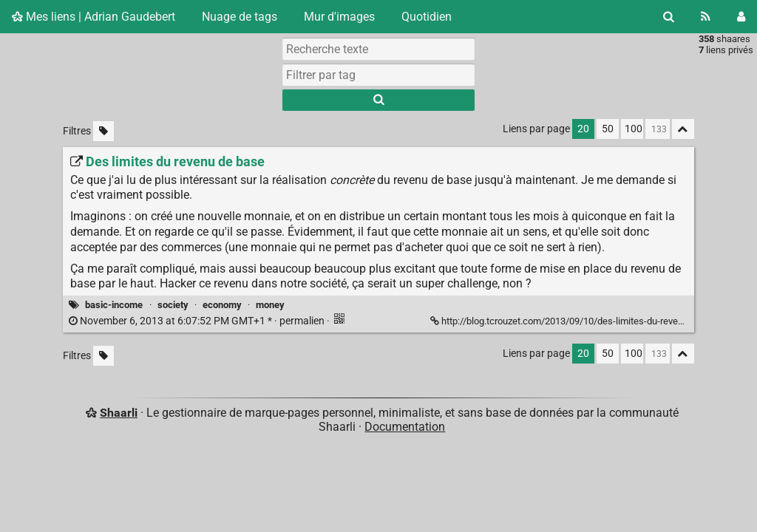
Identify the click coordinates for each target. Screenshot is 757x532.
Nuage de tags (240, 17)
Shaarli (119, 413)
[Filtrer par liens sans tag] (103, 131)
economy (222, 305)
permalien (198, 321)
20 (583, 129)
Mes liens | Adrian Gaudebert (94, 17)
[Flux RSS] (706, 17)
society (173, 305)
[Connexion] (741, 17)
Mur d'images (339, 17)
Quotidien (427, 17)
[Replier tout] (683, 129)
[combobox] (378, 75)
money (270, 305)
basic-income (114, 305)
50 (608, 129)
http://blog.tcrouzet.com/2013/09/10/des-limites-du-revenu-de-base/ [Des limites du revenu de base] (581, 321)
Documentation (405, 427)
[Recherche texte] (378, 49)
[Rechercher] (669, 17)
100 (634, 129)
